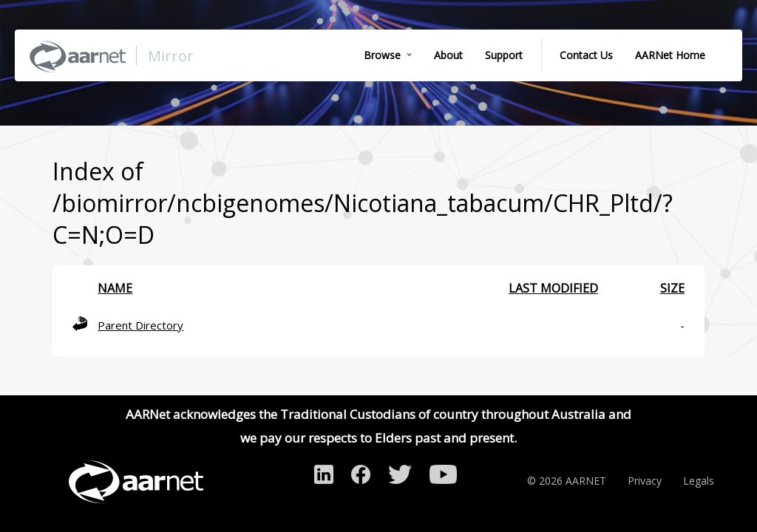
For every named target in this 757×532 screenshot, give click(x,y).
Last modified (553, 288)
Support (504, 55)
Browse (382, 55)
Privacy (645, 481)
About (448, 55)
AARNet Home (670, 55)
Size (672, 288)
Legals (699, 481)
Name (115, 288)
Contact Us (586, 55)
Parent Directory (140, 325)
